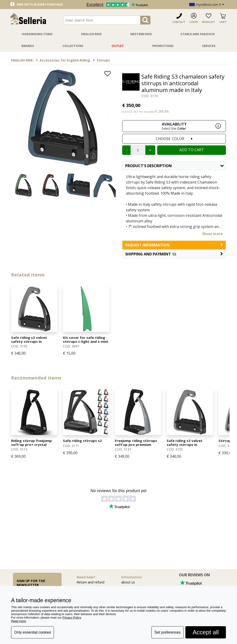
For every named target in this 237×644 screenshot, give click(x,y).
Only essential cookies (33, 632)
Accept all (206, 632)
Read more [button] (19, 621)
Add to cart (192, 150)
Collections (73, 46)
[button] (174, 254)
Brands (28, 46)
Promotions (163, 46)
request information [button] (174, 245)
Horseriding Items (37, 34)
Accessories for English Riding (65, 60)
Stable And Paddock (198, 34)
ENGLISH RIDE (22, 60)
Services (209, 46)
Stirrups (103, 60)
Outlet (118, 46)
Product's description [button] (174, 166)
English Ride (91, 34)
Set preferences (167, 632)
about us (128, 582)
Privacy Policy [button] (72, 618)
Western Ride (141, 34)
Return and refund (90, 582)
